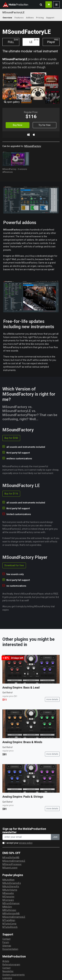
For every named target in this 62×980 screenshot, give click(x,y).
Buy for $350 (11, 438)
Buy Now (18, 125)
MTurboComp (9, 924)
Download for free (14, 565)
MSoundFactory (33, 146)
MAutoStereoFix (11, 886)
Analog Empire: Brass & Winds (22, 742)
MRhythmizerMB (11, 914)
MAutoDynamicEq (12, 883)
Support (50, 18)
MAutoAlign (8, 880)
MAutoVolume (10, 890)
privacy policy (26, 843)
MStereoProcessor (12, 864)
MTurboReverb (10, 927)
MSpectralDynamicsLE (14, 861)
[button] (41, 5)
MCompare (8, 900)
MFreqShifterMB (11, 858)
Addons (30, 18)
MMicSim (7, 907)
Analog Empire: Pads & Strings (23, 797)
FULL (13, 41)
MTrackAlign (9, 920)
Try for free (45, 125)
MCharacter (8, 897)
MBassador (8, 893)
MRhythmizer (9, 910)
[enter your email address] (27, 837)
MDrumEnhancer (11, 903)
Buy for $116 (11, 494)
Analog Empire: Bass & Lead (21, 687)
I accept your (19, 843)
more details (52, 699)
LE (34, 41)
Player (53, 41)
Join (55, 837)
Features (19, 18)
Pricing (40, 18)
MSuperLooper (10, 868)
